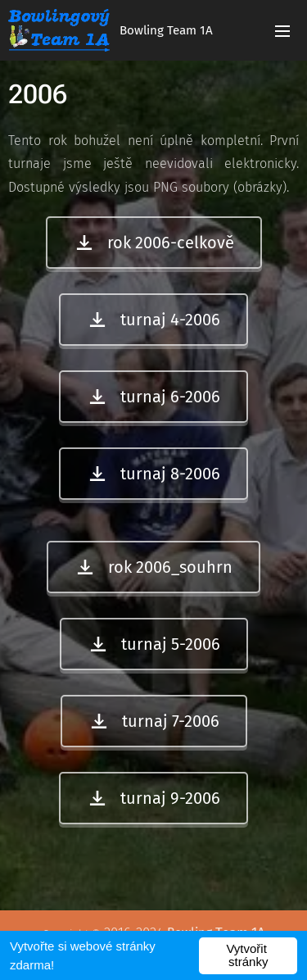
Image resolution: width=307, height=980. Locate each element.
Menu (282, 31)
